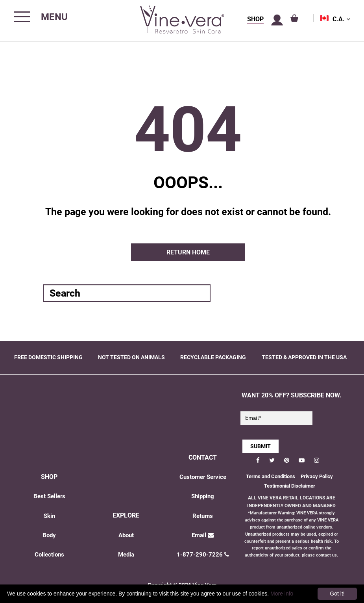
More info (282, 594)
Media (126, 555)
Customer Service (203, 477)
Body (49, 535)
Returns (203, 516)
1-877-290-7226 (203, 555)
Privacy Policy (317, 476)
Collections (49, 555)
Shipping (203, 496)
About (126, 535)
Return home (188, 252)
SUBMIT (261, 446)
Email (203, 535)
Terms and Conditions (271, 476)
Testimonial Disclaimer (290, 486)
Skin (49, 516)
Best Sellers (49, 496)
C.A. (341, 19)
